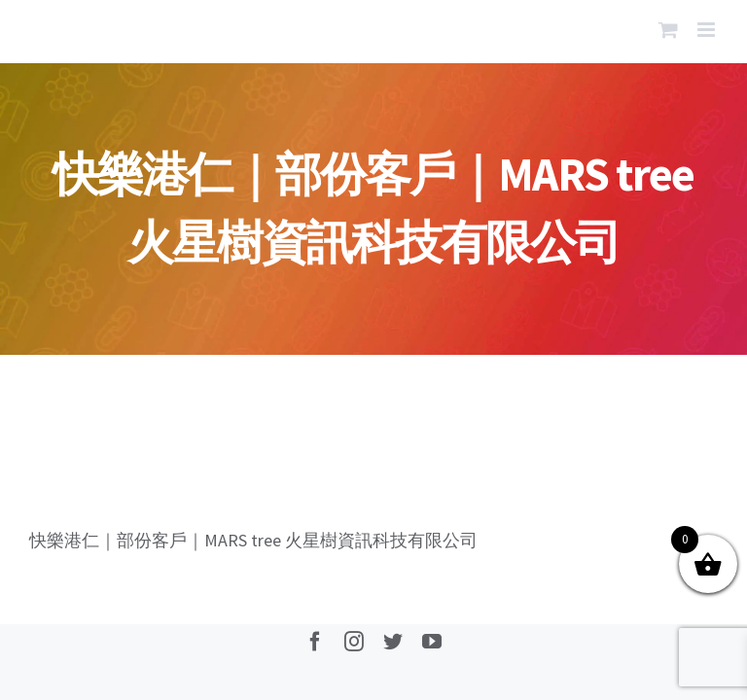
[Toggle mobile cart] (668, 30)
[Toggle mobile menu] (708, 30)
